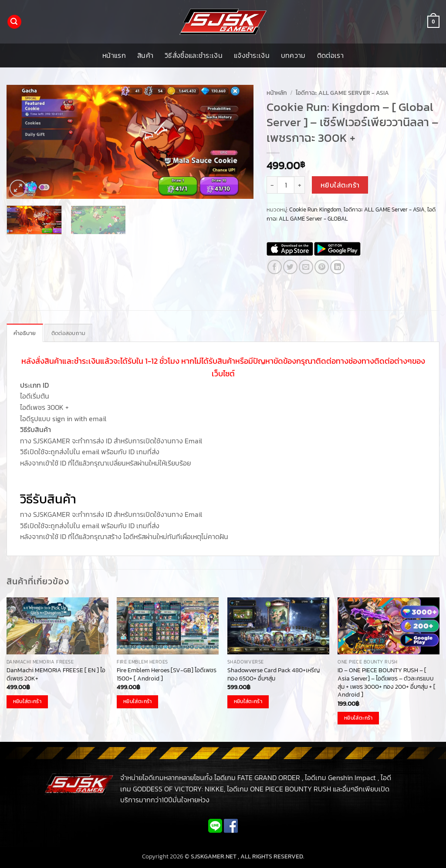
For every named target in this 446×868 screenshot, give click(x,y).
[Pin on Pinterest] (322, 267)
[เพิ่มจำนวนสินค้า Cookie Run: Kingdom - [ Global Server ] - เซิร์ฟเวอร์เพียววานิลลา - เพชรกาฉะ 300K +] (300, 185)
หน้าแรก (114, 55)
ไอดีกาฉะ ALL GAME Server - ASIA (342, 93)
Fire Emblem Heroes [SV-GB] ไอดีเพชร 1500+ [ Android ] (167, 674)
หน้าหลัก (277, 93)
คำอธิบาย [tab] (25, 333)
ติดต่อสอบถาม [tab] (69, 333)
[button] (14, 22)
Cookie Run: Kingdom (315, 209)
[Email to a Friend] (306, 267)
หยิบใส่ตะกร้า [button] (27, 701)
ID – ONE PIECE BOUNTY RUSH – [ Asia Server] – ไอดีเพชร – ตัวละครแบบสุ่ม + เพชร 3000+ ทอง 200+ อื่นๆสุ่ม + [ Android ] (387, 682)
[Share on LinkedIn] (337, 267)
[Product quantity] (286, 185)
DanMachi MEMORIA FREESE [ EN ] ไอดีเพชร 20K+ (56, 674)
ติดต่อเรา (330, 55)
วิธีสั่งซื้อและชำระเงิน (194, 55)
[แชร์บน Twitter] (290, 267)
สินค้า (145, 55)
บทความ (293, 55)
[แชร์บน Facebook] (275, 267)
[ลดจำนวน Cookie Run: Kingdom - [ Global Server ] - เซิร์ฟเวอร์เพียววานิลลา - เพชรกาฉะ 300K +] (272, 185)
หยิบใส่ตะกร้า (340, 185)
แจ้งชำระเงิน (252, 55)
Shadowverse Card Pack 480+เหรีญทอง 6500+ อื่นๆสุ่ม (274, 674)
